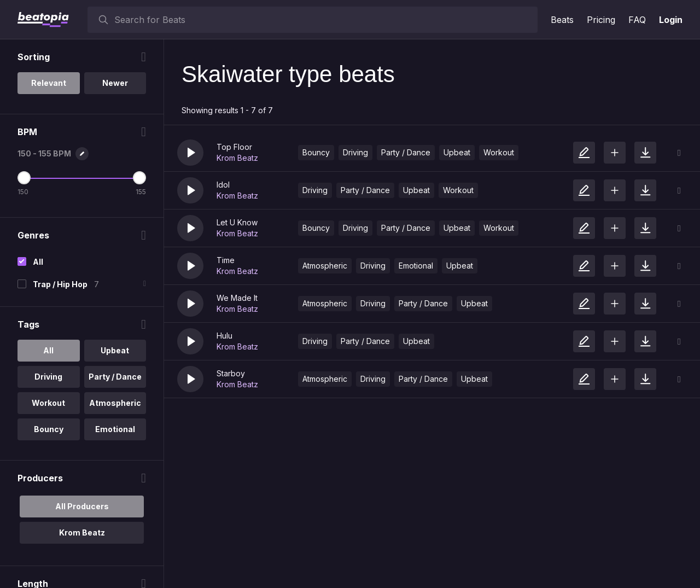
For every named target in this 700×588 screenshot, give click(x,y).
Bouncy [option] (49, 429)
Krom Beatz (237, 158)
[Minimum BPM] (24, 178)
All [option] (48, 350)
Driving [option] (48, 377)
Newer (115, 83)
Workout (499, 152)
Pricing (601, 20)
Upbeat (457, 152)
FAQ (637, 20)
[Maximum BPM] (139, 178)
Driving (355, 152)
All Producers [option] (82, 506)
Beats (562, 20)
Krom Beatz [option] (82, 532)
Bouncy (316, 152)
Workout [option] (48, 403)
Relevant (49, 83)
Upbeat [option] (115, 350)
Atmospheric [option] (115, 403)
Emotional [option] (115, 429)
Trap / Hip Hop (60, 284)
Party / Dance (406, 152)
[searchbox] (323, 20)
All (38, 262)
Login (671, 20)
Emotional (416, 266)
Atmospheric (325, 266)
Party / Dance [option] (115, 377)
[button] (190, 153)
